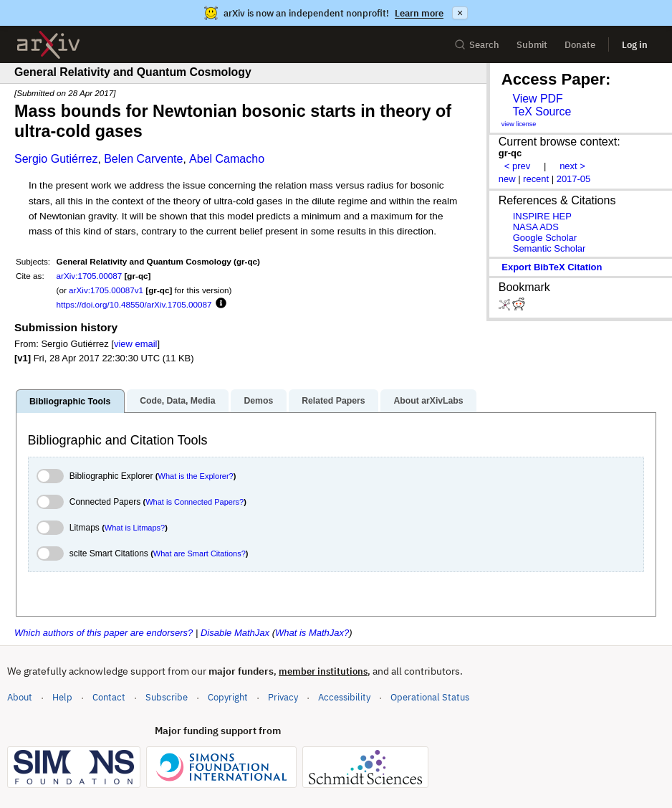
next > (572, 166)
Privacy (283, 697)
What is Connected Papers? (195, 502)
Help (62, 697)
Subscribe (167, 697)
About (20, 697)
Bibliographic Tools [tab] (70, 401)
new (507, 179)
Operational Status (430, 697)
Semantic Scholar (549, 248)
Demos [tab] (258, 401)
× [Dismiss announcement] (460, 13)
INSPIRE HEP (542, 216)
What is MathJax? (312, 633)
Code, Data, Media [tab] (177, 401)
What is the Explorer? (196, 476)
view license (519, 124)
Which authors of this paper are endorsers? (104, 633)
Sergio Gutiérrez (56, 159)
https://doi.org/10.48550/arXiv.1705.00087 (134, 304)
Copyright (228, 697)
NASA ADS (536, 227)
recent (536, 179)
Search (477, 45)
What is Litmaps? (135, 528)
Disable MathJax (235, 633)
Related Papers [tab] (333, 401)
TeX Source (542, 111)
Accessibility (344, 697)
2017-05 (574, 179)
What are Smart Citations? (200, 553)
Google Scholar (545, 238)
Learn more (419, 13)
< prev (517, 166)
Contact (109, 697)
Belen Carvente (143, 159)
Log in (635, 45)
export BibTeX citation (552, 267)
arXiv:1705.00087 (90, 276)
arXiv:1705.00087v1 (106, 290)
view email (135, 344)
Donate (580, 45)
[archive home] (48, 45)
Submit (532, 45)
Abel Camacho (227, 159)
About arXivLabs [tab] (428, 401)
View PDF (537, 99)
